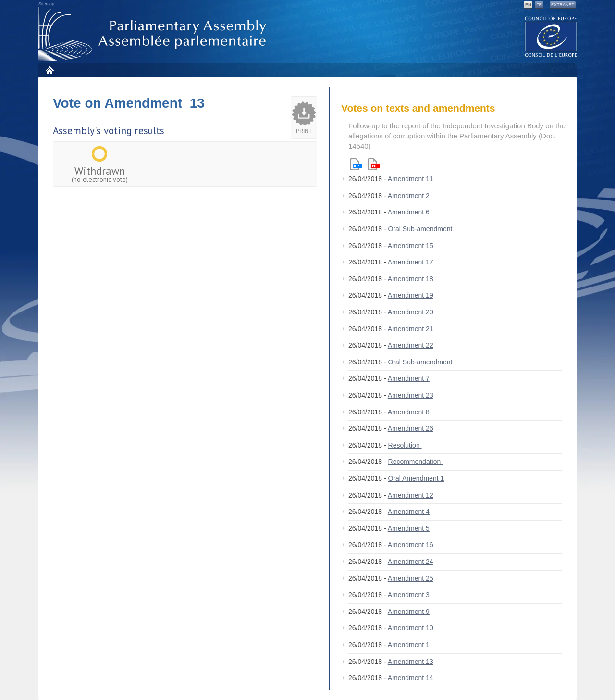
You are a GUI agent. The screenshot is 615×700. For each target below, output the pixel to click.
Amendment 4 (409, 512)
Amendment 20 (411, 312)
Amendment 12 (411, 495)
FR (539, 5)
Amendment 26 (411, 428)
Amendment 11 (411, 179)
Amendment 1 (409, 645)
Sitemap (46, 4)
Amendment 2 (409, 196)
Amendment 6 (409, 212)
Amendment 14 (411, 678)
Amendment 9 (409, 612)
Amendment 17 (411, 262)
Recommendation (416, 462)
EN (528, 5)
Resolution (405, 445)
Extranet (563, 5)
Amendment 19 (411, 295)
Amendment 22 (411, 345)
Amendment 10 (411, 628)
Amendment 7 (409, 378)
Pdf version (374, 164)
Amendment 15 (411, 246)
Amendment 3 (409, 595)
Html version (356, 164)
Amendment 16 (411, 545)
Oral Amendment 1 (416, 478)
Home (49, 70)
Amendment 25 (411, 578)
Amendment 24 (411, 562)
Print (304, 131)
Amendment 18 (411, 279)
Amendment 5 (409, 528)
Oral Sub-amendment (421, 229)
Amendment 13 (411, 662)
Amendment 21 (411, 329)
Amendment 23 (411, 395)
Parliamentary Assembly (154, 34)
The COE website (551, 36)
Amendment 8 (409, 412)
